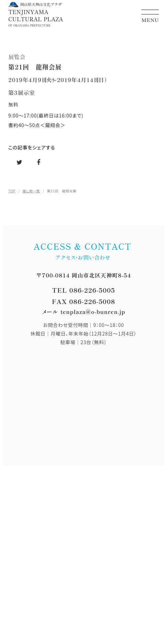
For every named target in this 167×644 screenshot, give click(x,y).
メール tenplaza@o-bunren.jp (84, 312)
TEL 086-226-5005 (83, 290)
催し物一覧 (31, 191)
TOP (12, 191)
